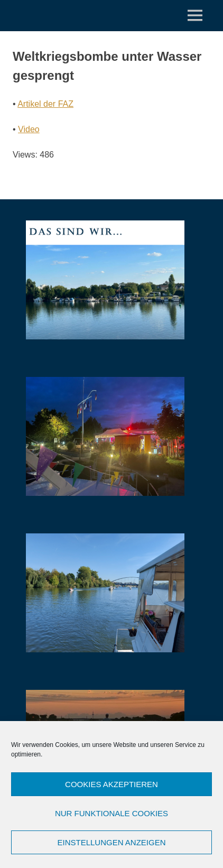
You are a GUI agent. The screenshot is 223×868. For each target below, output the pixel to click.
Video (29, 129)
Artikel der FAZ (45, 104)
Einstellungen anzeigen (111, 842)
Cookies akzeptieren (111, 784)
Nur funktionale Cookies (111, 813)
